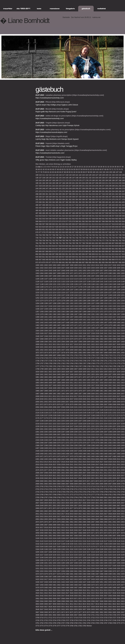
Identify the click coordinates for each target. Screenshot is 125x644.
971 (120, 260)
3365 (93, 571)
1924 (37, 385)
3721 (89, 618)
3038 (42, 530)
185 (110, 180)
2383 (114, 443)
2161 (63, 415)
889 (117, 252)
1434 (97, 320)
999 (123, 262)
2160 (59, 415)
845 (60, 249)
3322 (89, 566)
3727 (114, 618)
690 (83, 232)
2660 (42, 481)
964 (97, 260)
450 (93, 208)
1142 (106, 282)
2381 (106, 443)
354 (44, 200)
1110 (59, 279)
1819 (37, 372)
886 (107, 252)
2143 (76, 413)
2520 (72, 462)
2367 (46, 443)
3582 (123, 599)
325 (37, 197)
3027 (84, 528)
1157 (80, 284)
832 (107, 246)
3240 (97, 555)
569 (40, 221)
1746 (84, 361)
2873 (54, 508)
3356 (54, 571)
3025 (76, 528)
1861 (37, 377)
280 (67, 191)
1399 (37, 317)
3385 (89, 574)
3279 (84, 560)
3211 (63, 552)
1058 (106, 271)
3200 (106, 549)
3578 (106, 599)
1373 (106, 312)
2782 (114, 495)
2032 (50, 399)
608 (80, 224)
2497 (63, 459)
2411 (54, 448)
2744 (42, 492)
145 (67, 178)
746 (90, 238)
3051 (97, 530)
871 (57, 252)
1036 (101, 268)
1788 (84, 366)
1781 (54, 366)
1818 (123, 369)
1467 (59, 325)
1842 (46, 374)
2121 (72, 410)
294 (113, 191)
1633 (50, 347)
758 (40, 241)
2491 (37, 459)
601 (57, 224)
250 (57, 189)
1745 (80, 361)
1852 (89, 374)
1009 (76, 265)
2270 (80, 429)
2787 (46, 497)
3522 (46, 593)
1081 (114, 273)
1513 (76, 331)
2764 (37, 495)
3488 (80, 588)
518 (50, 216)
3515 (106, 590)
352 (37, 200)
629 (60, 227)
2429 (42, 451)
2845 (114, 503)
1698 (59, 355)
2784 (123, 495)
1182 (97, 287)
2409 (46, 448)
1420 (37, 320)
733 (47, 238)
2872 (50, 508)
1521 (110, 331)
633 (73, 227)
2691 (84, 484)
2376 (84, 443)
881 (90, 252)
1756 (37, 363)
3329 (119, 566)
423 (93, 205)
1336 (37, 309)
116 (60, 175)
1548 (46, 336)
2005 (114, 394)
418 (77, 205)
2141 (67, 413)
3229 (50, 555)
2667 (72, 481)
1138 (89, 282)
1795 (114, 366)
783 (123, 241)
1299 (59, 303)
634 (77, 227)
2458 (76, 454)
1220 (80, 293)
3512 (93, 590)
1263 (84, 298)
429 (113, 205)
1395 (110, 314)
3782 (80, 626)
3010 (101, 525)
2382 (110, 443)
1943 (119, 385)
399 (103, 202)
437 (50, 208)
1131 (59, 282)
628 (57, 227)
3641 (106, 607)
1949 (54, 388)
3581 (119, 599)
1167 (123, 284)
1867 (63, 377)
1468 (63, 325)
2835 (72, 503)
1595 (67, 342)
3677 (80, 612)
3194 (80, 549)
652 (47, 230)
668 (100, 230)
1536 (84, 333)
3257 (80, 558)
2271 (84, 429)
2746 (50, 492)
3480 (46, 588)
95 (81, 172)
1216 (63, 293)
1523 (119, 331)
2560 (63, 467)
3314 (54, 566)
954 (63, 260)
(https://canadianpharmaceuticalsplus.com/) (93, 130)
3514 (101, 590)
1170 (46, 287)
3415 (37, 579)
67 (103, 169)
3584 (42, 601)
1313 (119, 303)
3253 (63, 558)
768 (73, 241)
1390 (89, 314)
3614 (80, 604)
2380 (101, 443)
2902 (89, 511)
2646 (72, 478)
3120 (123, 538)
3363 (84, 571)
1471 (76, 325)
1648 (114, 347)
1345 (76, 309)
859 (107, 249)
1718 (54, 358)
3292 (50, 563)
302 (50, 194)
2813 (67, 500)
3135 (97, 541)
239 (110, 186)
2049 (123, 399)
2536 (50, 465)
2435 (67, 451)
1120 (101, 279)
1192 (50, 290)
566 (120, 219)
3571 (76, 599)
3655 (76, 609)
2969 (106, 519)
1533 (72, 333)
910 (97, 254)
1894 (89, 380)
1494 (84, 328)
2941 (76, 517)
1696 (50, 355)
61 (89, 169)
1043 (42, 271)
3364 (89, 571)
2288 (67, 432)
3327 (110, 566)
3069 (84, 533)
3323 (93, 566)
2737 (101, 489)
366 (83, 200)
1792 (101, 366)
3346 (101, 569)
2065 (101, 402)
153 (93, 178)
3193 (76, 549)
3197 (93, 549)
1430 (80, 320)
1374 (110, 312)
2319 (110, 435)
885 (103, 252)
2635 (114, 476)
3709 (37, 618)
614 (100, 224)
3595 (89, 601)
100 (94, 172)
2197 (37, 421)
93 (77, 172)
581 (80, 221)
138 (44, 178)
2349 (59, 440)
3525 (59, 593)
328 (47, 197)
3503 (54, 590)
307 (67, 194)
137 (40, 178)
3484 (63, 588)
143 (60, 178)
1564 (114, 336)
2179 (50, 418)
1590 (46, 342)
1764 (72, 363)
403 (117, 202)
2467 (114, 454)
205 (87, 183)
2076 (59, 404)
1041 (123, 268)
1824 (59, 372)
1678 (63, 353)
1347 (84, 309)
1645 (101, 347)
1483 (37, 328)
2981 (67, 522)
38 (123, 167)
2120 (67, 410)
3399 (59, 577)
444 (73, 208)
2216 (119, 421)
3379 (63, 574)
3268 (37, 560)
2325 (46, 437)
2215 (114, 421)
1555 (76, 336)
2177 (42, 418)
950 (50, 260)
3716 (67, 618)
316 (97, 194)
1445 (54, 323)
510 (113, 213)
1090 (63, 276)
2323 (37, 437)
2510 (119, 459)
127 (97, 175)
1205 (106, 290)
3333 (46, 569)
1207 (114, 290)
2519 (67, 462)
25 (92, 167)
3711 (46, 618)
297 (123, 191)
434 (40, 208)
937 (97, 257)
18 (75, 167)
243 (123, 186)
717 (83, 235)
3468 (84, 585)
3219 (97, 552)
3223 (114, 552)
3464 (67, 585)
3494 (106, 588)
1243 (89, 295)
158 (110, 178)
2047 (114, 399)
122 (80, 175)
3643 (114, 607)
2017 (76, 396)
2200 (50, 421)
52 (67, 169)
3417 (46, 579)
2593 (114, 470)
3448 (89, 582)
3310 (37, 566)
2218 (37, 424)
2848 (37, 506)
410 (50, 205)
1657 (63, 350)
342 (93, 197)
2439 (84, 451)
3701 (93, 615)
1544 (119, 333)
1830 (84, 372)
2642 (54, 478)
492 (54, 213)
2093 (42, 407)
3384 (84, 574)
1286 (93, 301)
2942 (80, 517)
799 (87, 243)
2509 (114, 459)
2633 (106, 476)
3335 (54, 569)
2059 (76, 402)
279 (63, 191)
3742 (89, 620)
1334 (119, 306)
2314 (89, 435)
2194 (114, 418)
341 (90, 197)
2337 (97, 437)
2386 (37, 445)
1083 (123, 273)
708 (54, 235)
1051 (76, 271)
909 (93, 254)
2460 (84, 454)
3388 (101, 574)
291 (103, 191)
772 (87, 241)
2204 (67, 421)
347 (110, 197)
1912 (76, 383)
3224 (119, 552)
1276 (50, 301)
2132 (119, 410)
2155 (37, 415)
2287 (63, 432)
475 (87, 210)
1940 (106, 385)
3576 (97, 599)
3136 (101, 541)
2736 (97, 489)
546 (54, 219)
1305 (84, 303)
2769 (59, 495)
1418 (119, 317)
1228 (114, 293)
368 (90, 200)
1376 (119, 312)
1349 (93, 309)
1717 (50, 358)
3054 (110, 530)
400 (107, 202)
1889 (67, 380)
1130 (54, 282)
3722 (93, 618)
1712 (119, 355)
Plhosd (48, 102)
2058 (72, 402)
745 (87, 238)
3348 (110, 569)
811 (37, 246)
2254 (101, 426)
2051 (42, 402)
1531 (63, 333)
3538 (114, 593)
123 (83, 175)
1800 (46, 369)
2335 (89, 437)
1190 (42, 290)
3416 (42, 579)
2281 (37, 432)
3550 (76, 596)
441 (63, 208)
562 (107, 219)
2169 (97, 415)
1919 (106, 383)
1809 (84, 369)
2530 (114, 462)
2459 (80, 454)
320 (110, 194)
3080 (42, 536)
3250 (50, 558)
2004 (110, 394)
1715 (42, 358)
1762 (63, 363)
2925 (97, 514)
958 (77, 260)
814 (47, 246)
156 (103, 178)
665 (90, 230)
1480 (114, 325)
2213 (106, 421)
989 (90, 262)
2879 (80, 508)
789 (54, 243)
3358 (63, 571)
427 (107, 205)
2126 (93, 410)
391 (77, 202)
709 (57, 235)
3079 (37, 536)
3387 (97, 574)
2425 (114, 448)
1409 (80, 317)
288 (93, 191)
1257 (59, 298)
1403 (54, 317)
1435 (101, 320)
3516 (110, 590)
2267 (67, 429)
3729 (123, 618)
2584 (76, 470)
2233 (101, 424)
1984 (114, 391)
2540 (67, 465)
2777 (93, 495)
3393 (123, 574)
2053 (50, 402)
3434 (119, 579)
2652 (97, 478)
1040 (119, 268)
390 (73, 202)
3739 (76, 620)
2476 (63, 456)
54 (72, 169)
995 (110, 262)
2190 (97, 418)
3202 (114, 549)
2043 (97, 399)
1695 (46, 355)
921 (44, 257)
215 (120, 183)
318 (103, 194)
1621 (89, 344)
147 (73, 178)
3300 (84, 563)
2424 (110, 448)
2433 (59, 451)
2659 (37, 481)
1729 (101, 358)
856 (97, 249)
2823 (110, 500)
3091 (89, 536)
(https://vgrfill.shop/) (59, 136)
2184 (72, 418)
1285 (89, 301)
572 (50, 221)
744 (83, 238)
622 (37, 227)
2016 (72, 396)
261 (93, 189)
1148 (42, 284)
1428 (72, 320)
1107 (46, 279)
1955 (80, 388)
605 (70, 224)
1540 (101, 333)
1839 (123, 372)
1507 (50, 331)
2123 (80, 410)
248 (50, 189)
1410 (84, 317)
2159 (54, 415)
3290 (42, 563)
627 (54, 227)
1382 (54, 314)
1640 (80, 347)
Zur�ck (39, 167)
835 (117, 246)
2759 (106, 492)
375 (113, 200)
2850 (46, 506)
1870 (76, 377)
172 (67, 180)
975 (44, 262)
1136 (80, 282)
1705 (89, 355)
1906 (50, 383)
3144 (46, 544)
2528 (106, 462)
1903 (37, 383)
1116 (84, 279)
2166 (84, 415)
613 (97, 224)
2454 (59, 454)
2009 (42, 396)
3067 (76, 533)
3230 (54, 555)
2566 (89, 467)
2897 (67, 511)
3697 (76, 615)
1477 (101, 325)
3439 (50, 582)
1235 (54, 295)
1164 (110, 284)
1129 (50, 282)
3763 (89, 623)
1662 (84, 350)
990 (93, 262)
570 (44, 221)
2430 (46, 451)
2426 (119, 448)
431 (120, 205)
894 (44, 254)
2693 (93, 484)
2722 (37, 489)
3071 (93, 533)
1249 (114, 295)
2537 (54, 465)
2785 (37, 497)
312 (83, 194)
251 (60, 189)
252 (63, 189)
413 (60, 205)
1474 (89, 325)
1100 (106, 276)
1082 (119, 273)
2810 (54, 500)
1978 (89, 391)
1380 (46, 314)
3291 (46, 563)
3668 (42, 612)
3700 (89, 615)
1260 (72, 298)
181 (97, 180)
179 (90, 180)
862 (117, 249)
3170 (67, 547)
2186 (80, 418)
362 (70, 200)
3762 (84, 623)
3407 (93, 577)
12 (61, 167)
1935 (84, 385)
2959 (63, 519)
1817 (119, 369)
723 (103, 235)
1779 (46, 366)
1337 (42, 309)
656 (60, 230)
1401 (46, 317)
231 (83, 186)
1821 (46, 372)
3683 (106, 612)
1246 (101, 295)
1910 (67, 383)
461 (40, 210)
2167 (89, 415)
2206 (76, 421)
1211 (42, 293)
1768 (89, 363)
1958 (93, 388)
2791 (63, 497)
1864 (50, 377)
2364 (123, 440)
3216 (84, 552)
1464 (46, 325)
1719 (59, 358)
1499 (106, 328)
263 (100, 189)
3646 (37, 609)
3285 (110, 560)
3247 (37, 558)
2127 (97, 410)
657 (63, 230)
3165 (46, 547)
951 (54, 260)
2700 (123, 484)
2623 (63, 476)
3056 (119, 530)
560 (100, 219)
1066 (50, 273)
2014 (63, 396)
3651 (59, 609)
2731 (76, 489)
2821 (101, 500)
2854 (63, 506)
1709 (106, 355)
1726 (89, 358)
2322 (123, 435)
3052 (101, 530)
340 (87, 197)
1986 (123, 391)
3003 (72, 525)
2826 (123, 500)
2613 (110, 473)
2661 (46, 481)
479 (100, 210)
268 (117, 189)
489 (44, 213)
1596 (72, 342)
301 (47, 194)
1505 (42, 331)
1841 (42, 374)
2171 (106, 415)
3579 (110, 599)
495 (63, 213)
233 (90, 186)
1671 (123, 350)
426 (103, 205)
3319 (76, 566)
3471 (97, 585)
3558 (110, 596)
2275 (101, 429)
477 (93, 210)
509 (110, 213)
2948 (106, 517)
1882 (37, 380)
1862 (42, 377)
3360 (72, 571)
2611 (101, 473)
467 (60, 210)
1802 (54, 369)
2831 (54, 503)
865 (37, 252)
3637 (89, 607)
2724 (46, 489)
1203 (97, 290)
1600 (89, 342)
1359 (46, 312)
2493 (46, 459)
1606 (114, 342)
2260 (37, 429)
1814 (106, 369)
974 (40, 262)
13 (63, 167)
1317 (46, 306)
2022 (97, 396)
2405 (119, 445)
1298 (54, 303)
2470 (37, 456)
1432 (89, 320)
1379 (42, 314)
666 (93, 230)
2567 (93, 467)
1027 (63, 268)
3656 (80, 609)
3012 (110, 525)
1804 (63, 369)
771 (83, 241)
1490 (67, 328)
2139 (59, 413)
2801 (106, 497)
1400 (42, 317)
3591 (72, 601)
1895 (93, 380)
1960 (101, 388)
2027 (119, 396)
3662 (106, 609)
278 (60, 191)
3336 (59, 569)
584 (90, 221)
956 (70, 260)
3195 (84, 549)
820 (67, 246)
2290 (76, 432)
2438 (80, 451)
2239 (37, 426)
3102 (46, 538)
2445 (110, 451)
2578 (50, 470)
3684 (110, 612)
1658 (67, 350)
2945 (93, 517)
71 (112, 169)
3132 (84, 541)
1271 (119, 298)
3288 (123, 560)
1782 (59, 366)
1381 (50, 314)
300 (44, 194)
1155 (72, 284)
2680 (37, 484)
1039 (114, 268)
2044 (101, 399)
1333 (114, 306)
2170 (101, 415)
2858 (80, 506)
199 (67, 183)
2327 (54, 437)
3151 (76, 544)
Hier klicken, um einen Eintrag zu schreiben (53, 164)
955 (67, 260)
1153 (63, 284)
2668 (76, 481)
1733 (119, 358)
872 (60, 252)
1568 (42, 339)
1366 (76, 312)
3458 (42, 585)
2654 (106, 478)
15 (68, 167)
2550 (110, 465)
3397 (50, 577)
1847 (67, 374)
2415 (72, 448)
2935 (50, 517)
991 (97, 262)
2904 (97, 511)
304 (57, 194)
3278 (80, 560)
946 (37, 260)
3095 (106, 536)
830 (100, 246)
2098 (63, 407)
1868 (67, 377)
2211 (97, 421)
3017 (42, 528)
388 (67, 202)
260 (90, 189)
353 (40, 200)
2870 (42, 508)
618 (113, 224)
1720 (63, 358)
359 (60, 200)
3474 (110, 585)
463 (47, 210)
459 (123, 208)
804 (103, 243)
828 (93, 246)
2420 (93, 448)
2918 (67, 514)
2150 (106, 413)
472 (77, 210)
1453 (89, 323)
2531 (119, 462)
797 (80, 243)
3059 (42, 533)
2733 (84, 489)
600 (54, 224)
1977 (84, 391)
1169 (42, 287)
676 (37, 232)
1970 (54, 391)
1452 (84, 323)
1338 (46, 309)
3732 (46, 620)
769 (77, 241)
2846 (119, 503)
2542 (76, 465)
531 (93, 216)
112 (47, 175)
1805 (67, 369)
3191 (67, 549)
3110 (80, 538)
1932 (72, 385)
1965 (123, 388)
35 (115, 167)
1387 (76, 314)
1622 (93, 344)
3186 (46, 549)
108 (120, 172)
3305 (106, 563)
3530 (80, 593)
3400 (63, 577)
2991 (110, 522)
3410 (106, 577)
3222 (110, 552)
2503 (89, 459)
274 (47, 191)
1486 (50, 328)
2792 (67, 497)
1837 (114, 372)
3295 (63, 563)
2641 (50, 478)
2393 (67, 445)
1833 (97, 372)
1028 (67, 268)
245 (40, 189)
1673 (42, 353)
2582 (67, 470)
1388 (80, 314)
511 (117, 213)
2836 (76, 503)
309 (73, 194)
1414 (101, 317)
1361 (54, 312)
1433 (93, 320)
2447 (119, 451)
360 (63, 200)
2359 (101, 440)
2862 (97, 506)
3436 (37, 582)
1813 (101, 369)
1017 (110, 265)
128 (100, 175)
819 (63, 246)
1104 (123, 276)
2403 (110, 445)
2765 (42, 495)
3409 (101, 577)
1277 (54, 301)
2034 (59, 399)
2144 (80, 413)
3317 (67, 566)
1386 (72, 314)
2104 (89, 407)
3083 (54, 536)
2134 (37, 413)
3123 (46, 541)
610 (87, 224)
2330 (67, 437)
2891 (42, 511)
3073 (101, 533)
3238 (89, 555)
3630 (59, 607)
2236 (114, 424)
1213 (50, 293)
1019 (119, 265)
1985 (119, 391)
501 (83, 213)
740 (70, 238)
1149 (46, 284)
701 (120, 232)
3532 (89, 593)
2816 (80, 500)
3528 (72, 593)
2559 (59, 467)
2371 (63, 443)
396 (93, 202)
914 (110, 254)
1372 (101, 312)
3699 (84, 615)
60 (86, 169)
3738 (72, 620)
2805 (123, 497)
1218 (72, 293)
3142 (37, 544)
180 (93, 180)
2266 (63, 429)
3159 (110, 544)
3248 (42, 558)
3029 (93, 528)
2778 (97, 495)
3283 (101, 560)
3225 (123, 552)
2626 (76, 476)
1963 (114, 388)
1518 (97, 331)
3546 (59, 596)
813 (44, 246)
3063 (59, 533)
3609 (59, 604)
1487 (54, 328)
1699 (63, 355)
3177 (97, 547)
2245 (63, 426)
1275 (46, 301)
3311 (42, 566)
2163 (72, 415)
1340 (54, 309)
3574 (89, 599)
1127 (42, 282)
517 (47, 216)
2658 (123, 478)
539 (120, 216)
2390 (54, 445)
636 (83, 227)
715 (77, 235)
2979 (59, 522)
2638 (37, 478)
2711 (80, 486)
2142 (72, 413)
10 (56, 167)
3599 (106, 601)
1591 (50, 342)
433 (37, 208)
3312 (46, 566)
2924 (93, 514)
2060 (80, 402)
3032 (106, 528)
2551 (114, 465)
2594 (119, 470)
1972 (63, 391)
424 (97, 205)
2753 (80, 492)
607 (77, 224)
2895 (59, 511)
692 (90, 232)
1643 (93, 347)
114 (54, 175)
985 (77, 262)
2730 (72, 489)
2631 (97, 476)
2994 (123, 522)
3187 (50, 549)
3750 (123, 620)
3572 (80, 599)
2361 (110, 440)
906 (83, 254)
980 (60, 262)
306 (63, 194)
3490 (89, 588)
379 (37, 202)
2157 (46, 415)
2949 (110, 517)
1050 (72, 271)
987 (83, 262)
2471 (42, 456)
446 (80, 208)
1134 (72, 282)
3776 (54, 626)
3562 (37, 599)
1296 (46, 303)
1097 (93, 276)
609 (83, 224)
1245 (97, 295)
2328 (59, 437)
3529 (76, 593)
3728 (119, 618)
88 (65, 172)
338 (80, 197)
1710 (110, 355)
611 (90, 224)
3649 (50, 609)
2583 (72, 470)
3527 (67, 593)
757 (37, 241)
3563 (42, 599)
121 (77, 175)
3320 (80, 566)
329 (50, 197)
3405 (84, 577)
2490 (123, 456)
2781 (110, 495)
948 (44, 260)
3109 (76, 538)
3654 (72, 609)
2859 (84, 506)
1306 (89, 303)
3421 (63, 579)
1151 (54, 284)
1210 (37, 293)
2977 (50, 522)
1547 (42, 336)
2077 (63, 404)
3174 (84, 547)
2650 (89, 478)
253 (67, 189)
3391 (114, 574)
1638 (72, 347)
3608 (54, 604)
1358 (42, 312)
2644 (63, 478)
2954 (42, 519)
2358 (97, 440)
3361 (76, 571)
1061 (119, 271)
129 (103, 175)
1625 (106, 344)
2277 (110, 429)
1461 (123, 323)
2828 (42, 503)
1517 (93, 331)
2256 (110, 426)
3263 (106, 558)
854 (90, 249)
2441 (93, 451)
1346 (80, 309)
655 (57, 230)
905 (80, 254)
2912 (42, 514)
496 (67, 213)
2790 (59, 497)
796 (77, 243)
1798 (37, 369)
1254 (46, 298)
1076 (93, 273)
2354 (80, 440)
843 (54, 249)
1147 (37, 284)
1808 (80, 369)
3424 (76, 579)
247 (47, 189)
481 (107, 210)
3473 (106, 585)
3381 (72, 574)
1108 (50, 279)
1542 (110, 333)
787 (47, 243)
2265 (59, 429)
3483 (59, 588)
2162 (67, 415)
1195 (63, 290)
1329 (97, 306)
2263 (50, 429)
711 (63, 235)
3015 (123, 525)
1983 (110, 391)
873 (63, 252)
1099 (101, 276)
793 (67, 243)
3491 (93, 588)
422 (90, 205)
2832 (59, 503)
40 (39, 169)
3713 (54, 618)
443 (70, 208)
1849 (76, 374)
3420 (59, 579)
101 (97, 172)
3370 (114, 571)
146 (70, 178)
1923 (123, 383)
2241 (46, 426)
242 (120, 186)
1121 (106, 279)
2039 (80, 399)
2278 (114, 429)
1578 (84, 339)
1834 (101, 372)
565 (117, 219)
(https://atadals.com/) (61, 143)
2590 (101, 470)
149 (80, 178)
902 (70, 254)
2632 (101, 476)
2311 (76, 435)
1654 (50, 350)
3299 (80, 563)
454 (107, 208)
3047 (80, 530)
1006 (63, 265)
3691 (50, 615)
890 (120, 252)
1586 (119, 339)
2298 (110, 432)
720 (93, 235)
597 (44, 224)
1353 (110, 309)
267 (113, 189)
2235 (110, 424)
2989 (101, 522)
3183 (123, 547)
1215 (59, 293)
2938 (63, 517)
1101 (110, 276)
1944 (123, 385)
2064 (97, 402)
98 (89, 172)
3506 (67, 590)
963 (93, 260)
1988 (42, 394)
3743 (93, 620)
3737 (67, 620)
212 (110, 183)
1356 (123, 309)
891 (123, 252)
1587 (123, 339)
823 (77, 246)
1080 (110, 273)
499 (77, 213)
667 (97, 230)
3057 (123, 530)
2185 (76, 418)
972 (123, 260)
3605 (42, 604)
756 (123, 238)
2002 (101, 394)
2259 (123, 426)
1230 (123, 293)
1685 (93, 353)
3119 (119, 538)
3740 (80, 620)
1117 (89, 279)
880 (87, 252)
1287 (97, 301)
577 (67, 221)
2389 (50, 445)
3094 (101, 536)
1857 (110, 374)
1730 (106, 358)
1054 (89, 271)
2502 (84, 459)
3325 (101, 566)
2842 (101, 503)
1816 (114, 369)
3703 (101, 615)
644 (110, 227)
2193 (110, 418)
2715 (97, 486)
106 (114, 172)
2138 (54, 413)
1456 (101, 323)
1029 (72, 268)
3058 (37, 533)
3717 (72, 618)
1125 (123, 279)
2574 (123, 467)
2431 (50, 451)
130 (107, 175)
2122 (76, 410)
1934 (80, 385)
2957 (54, 519)
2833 (63, 503)
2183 (67, 418)
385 (57, 202)
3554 (93, 596)
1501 (114, 328)
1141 (101, 282)
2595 (123, 470)
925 (57, 257)
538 (117, 216)
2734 (89, 489)
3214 (76, 552)
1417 (114, 317)
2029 (37, 399)
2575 (37, 470)
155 (100, 178)
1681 (76, 353)
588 (103, 221)
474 (83, 210)
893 (40, 254)
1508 (54, 331)
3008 (93, 525)
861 (113, 249)
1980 (97, 391)
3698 (80, 615)
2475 (59, 456)
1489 (63, 328)
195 (54, 183)
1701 (72, 355)
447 (83, 208)
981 (63, 262)
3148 (63, 544)
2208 (84, 421)
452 (100, 208)
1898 (106, 380)
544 (47, 219)
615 (103, 224)
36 (118, 167)
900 (63, 254)
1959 (97, 388)
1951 (63, 388)
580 (77, 221)
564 (113, 219)
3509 (80, 590)
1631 (42, 347)
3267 (123, 558)
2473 (50, 456)
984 (73, 262)
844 (57, 249)
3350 (119, 569)
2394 (72, 445)
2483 (93, 456)
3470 (93, 585)
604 (67, 224)
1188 (123, 287)
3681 (97, 612)
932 (80, 257)
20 (80, 167)
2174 (119, 415)
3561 (123, 596)
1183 (101, 287)
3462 (59, 585)
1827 (72, 372)
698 (110, 232)
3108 (72, 538)
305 (60, 194)
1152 (59, 284)
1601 (93, 342)
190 (37, 183)
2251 (89, 426)
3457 (37, 585)
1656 (59, 350)
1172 (54, 287)
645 (113, 227)
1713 (123, 355)
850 (77, 249)
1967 (42, 391)
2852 (54, 506)
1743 (72, 361)
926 (60, 257)
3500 (42, 590)
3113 (93, 538)
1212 (46, 293)
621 (123, 224)
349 (117, 197)
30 (103, 167)
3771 (123, 623)
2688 (72, 484)
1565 (119, 336)
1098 (97, 276)
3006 (84, 525)
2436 (72, 451)
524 (70, 216)
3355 (50, 571)
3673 (63, 612)
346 (107, 197)
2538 (59, 465)
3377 (54, 574)
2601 (59, 473)
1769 (93, 363)
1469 (67, 325)
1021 (37, 268)
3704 (106, 615)
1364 (67, 312)
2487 (110, 456)
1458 (110, 323)
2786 (42, 497)
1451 (80, 323)
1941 (110, 385)
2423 (106, 448)
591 (113, 221)
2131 (114, 410)
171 (63, 180)
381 (44, 202)
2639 (42, 478)
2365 (37, 443)
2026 (114, 396)
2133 (123, 410)
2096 (54, 407)
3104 (54, 538)
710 (60, 235)
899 (60, 254)
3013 (114, 525)
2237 (119, 424)
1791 (97, 366)
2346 (46, 440)
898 (57, 254)
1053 (84, 271)
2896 (63, 511)
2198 (42, 421)
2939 (67, 517)
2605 (76, 473)
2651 (93, 478)
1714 (37, 358)
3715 (63, 618)
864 (123, 249)
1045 (50, 271)
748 (97, 238)
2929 (114, 514)
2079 (72, 404)
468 (63, 210)
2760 (110, 492)
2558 (54, 467)
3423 (72, 579)
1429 (76, 320)
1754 (119, 361)
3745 (101, 620)
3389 (106, 574)
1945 (37, 388)
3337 (63, 569)
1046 (54, 271)
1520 (106, 331)
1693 (37, 355)
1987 (37, 394)
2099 (67, 407)
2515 (50, 462)
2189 (93, 418)
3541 (37, 596)
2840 (93, 503)
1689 (110, 353)
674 (120, 230)
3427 (89, 579)
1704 (84, 355)
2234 (106, 424)
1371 (97, 312)
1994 (67, 394)
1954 (76, 388)
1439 (119, 320)
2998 (50, 525)
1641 (84, 347)
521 (60, 216)
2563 (76, 467)
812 (40, 246)
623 (40, 227)
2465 (106, 454)
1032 (84, 268)
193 (47, 183)
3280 (89, 560)
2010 (46, 396)
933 (83, 257)
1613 (54, 344)
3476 (119, 585)
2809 (50, 500)
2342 (119, 437)
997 (117, 262)
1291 (114, 301)
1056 (97, 271)
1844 (54, 374)
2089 (114, 404)
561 (103, 219)
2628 (84, 476)
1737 (46, 361)
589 (107, 221)
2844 (110, 503)
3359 (67, 571)
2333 (80, 437)
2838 (84, 503)
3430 (101, 579)
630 (63, 227)
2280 (123, 429)
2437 (76, 451)
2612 (106, 473)
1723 (76, 358)
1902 (123, 380)
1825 (63, 372)
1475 (93, 325)
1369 (89, 312)
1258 (63, 298)
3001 (63, 525)
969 (113, 260)
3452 (106, 582)
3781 (76, 626)
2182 (63, 418)
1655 (54, 350)
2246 (67, 426)
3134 (93, 541)
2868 (123, 506)
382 (47, 202)
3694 (63, 615)
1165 (114, 284)
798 (83, 243)
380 (40, 202)
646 (117, 227)
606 (73, 224)
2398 (89, 445)
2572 (114, 467)
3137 (106, 541)
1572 (59, 339)
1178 (80, 287)
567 (123, 219)
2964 (84, 519)
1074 (84, 273)
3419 (54, 579)
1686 (97, 353)
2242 (50, 426)
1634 (54, 347)
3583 (37, 601)
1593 (59, 342)
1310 (106, 303)
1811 (93, 369)
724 (107, 235)
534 (103, 216)
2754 (84, 492)
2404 (114, 445)
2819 (93, 500)
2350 (63, 440)
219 (44, 186)
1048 (63, 271)
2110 (114, 407)
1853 (93, 374)
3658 (89, 609)
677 (40, 232)
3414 (123, 577)
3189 (59, 549)
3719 (80, 618)
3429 (97, 579)
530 (90, 216)
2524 (89, 462)
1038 (110, 268)
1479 (110, 325)
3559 (114, 596)
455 (110, 208)
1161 (97, 284)
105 (111, 172)
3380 (67, 574)
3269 (42, 560)
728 (120, 235)
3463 (63, 585)
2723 (42, 489)
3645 (123, 607)
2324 (42, 437)
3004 (76, 525)
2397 (84, 445)
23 (87, 167)
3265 (114, 558)
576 (63, 221)
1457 (106, 323)
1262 (80, 298)
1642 (89, 347)
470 (70, 210)
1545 (123, 333)
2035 (63, 399)
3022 (63, 528)
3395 (42, 577)
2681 (42, 484)
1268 (106, 298)
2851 (50, 506)
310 (77, 194)
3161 (119, 544)
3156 (97, 544)
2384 (119, 443)
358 (57, 200)
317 (100, 194)
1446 (59, 323)
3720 (84, 618)
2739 (110, 489)
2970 (110, 519)
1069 (63, 273)
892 (37, 254)
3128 (67, 541)
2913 (46, 514)
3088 (76, 536)
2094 (46, 407)
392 (80, 202)
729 (123, 235)
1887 (59, 380)
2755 (89, 492)
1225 (101, 293)
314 (90, 194)
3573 (84, 599)
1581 (97, 339)
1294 (37, 303)
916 (117, 254)
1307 (93, 303)
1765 (76, 363)
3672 (59, 612)
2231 (93, 424)
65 (98, 169)
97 (86, 172)
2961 (72, 519)
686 (70, 232)
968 (110, 260)
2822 (106, 500)
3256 (76, 558)
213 (113, 183)
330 (54, 197)
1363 (63, 312)
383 (50, 202)
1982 (106, 391)
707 (50, 235)
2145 (84, 413)
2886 (110, 508)
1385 (67, 314)
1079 (106, 273)
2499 (72, 459)
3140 (119, 541)
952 (57, 260)
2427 (123, 448)
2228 (80, 424)
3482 (54, 588)
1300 (63, 303)
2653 (101, 478)
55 (74, 169)
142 (57, 178)
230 (80, 186)
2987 (93, 522)
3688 (37, 615)
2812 (63, 500)
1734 (123, 358)
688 (77, 232)
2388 (46, 445)
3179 (106, 547)
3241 (101, 555)
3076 (114, 533)
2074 (50, 404)
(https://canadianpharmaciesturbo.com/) (91, 150)
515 (40, 216)
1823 (54, 372)
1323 (72, 306)
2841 (97, 503)
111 (44, 175)
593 (120, 221)
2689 (76, 484)
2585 (80, 470)
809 (120, 243)
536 (110, 216)
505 (97, 213)
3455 (119, 582)
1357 (37, 312)
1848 (72, 374)
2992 (114, 522)
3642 (110, 607)
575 (60, 221)
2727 (59, 489)
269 (120, 189)
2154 (123, 413)
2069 (119, 402)
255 (73, 189)
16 (70, 167)
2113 (37, 410)
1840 (37, 374)
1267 (101, 298)
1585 (114, 339)
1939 (101, 385)
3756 (59, 623)
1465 (50, 325)
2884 (101, 508)
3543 (46, 596)
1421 (42, 320)
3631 (63, 607)
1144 (114, 282)
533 (100, 216)
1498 (101, 328)
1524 (123, 331)
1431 (84, 320)
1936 (89, 385)
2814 (72, 500)
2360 (106, 440)
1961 (106, 388)
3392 (119, 574)
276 (54, 191)
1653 (46, 350)
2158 (50, 415)
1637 (67, 347)
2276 (106, 429)
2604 (72, 473)
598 (47, 224)
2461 (89, 454)
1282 (76, 301)
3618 (97, 604)
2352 (72, 440)
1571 (54, 339)
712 (67, 235)
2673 (97, 481)
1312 (114, 303)
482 (110, 210)
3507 (72, 590)
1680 (72, 353)
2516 (54, 462)
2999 (54, 525)
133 (117, 175)
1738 (50, 361)
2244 (59, 426)
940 (107, 257)
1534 (76, 333)
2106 (97, 407)
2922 (84, 514)
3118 (114, 538)
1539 (97, 333)
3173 (80, 547)
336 (73, 197)
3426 (84, 579)
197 (60, 183)
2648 (80, 478)
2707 (63, 486)
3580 (114, 599)
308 (70, 194)
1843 (50, 374)
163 (37, 180)
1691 (119, 353)
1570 (50, 339)
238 (107, 186)
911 (100, 254)
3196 (89, 549)
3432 (110, 579)
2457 (72, 454)
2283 (46, 432)
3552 (84, 596)
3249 (46, 558)
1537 (89, 333)
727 (117, 235)
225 (63, 186)
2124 (84, 410)
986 (80, 262)
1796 (119, 366)
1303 (76, 303)
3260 (93, 558)
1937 (93, 385)
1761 (59, 363)
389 (70, 202)
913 (107, 254)
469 (67, 210)
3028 (89, 528)
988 (87, 262)
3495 (110, 588)
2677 (114, 481)
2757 (97, 492)
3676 (76, 612)
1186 (114, 287)
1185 (110, 287)
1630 (37, 347)
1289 (106, 301)
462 (44, 210)
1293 (123, 301)
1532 (67, 333)
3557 (106, 596)
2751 (72, 492)
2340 (110, 437)
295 (117, 191)
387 (63, 202)
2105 (93, 407)
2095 (50, 407)
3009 (97, 525)
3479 (42, 588)
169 (57, 180)
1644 (97, 347)
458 (120, 208)
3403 (76, 577)
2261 (42, 429)
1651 (37, 350)
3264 (110, 558)
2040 (84, 399)
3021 (59, 528)
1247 (106, 295)
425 (100, 205)
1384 (63, 314)
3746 (106, 620)
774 (93, 241)
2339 (106, 437)
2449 (37, 454)
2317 (101, 435)
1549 (50, 336)
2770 (63, 495)
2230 (89, 424)
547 (57, 219)
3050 (93, 530)
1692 (123, 353)
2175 (123, 415)
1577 (80, 339)
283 (77, 191)
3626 (42, 607)
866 (40, 252)
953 (60, 260)
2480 (80, 456)
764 (60, 241)
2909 (119, 511)
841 (47, 249)
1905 (46, 383)
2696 (106, 484)
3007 (89, 525)
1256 (54, 298)
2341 (114, 437)
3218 (93, 552)
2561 (67, 467)
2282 (42, 432)
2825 (119, 500)
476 (90, 210)
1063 (37, 273)
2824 (114, 500)
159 (113, 178)
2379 (97, 443)
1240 (76, 295)
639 (93, 227)
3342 (84, 569)
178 (87, 180)
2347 (50, 440)
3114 (97, 538)
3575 (93, 599)
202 (77, 183)
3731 (42, 620)
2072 (42, 404)
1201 (89, 290)
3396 (46, 577)
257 (80, 189)
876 (73, 252)
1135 (76, 282)
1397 (119, 314)
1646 (106, 347)
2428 (37, 451)
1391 (93, 314)
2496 (59, 459)
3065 (67, 533)
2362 (114, 440)
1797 (123, 366)
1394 (106, 314)
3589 (63, 601)
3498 (123, 588)
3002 (67, 525)
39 (36, 169)
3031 (101, 528)
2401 (101, 445)
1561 (101, 336)
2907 (110, 511)
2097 (59, 407)
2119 (63, 410)
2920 (76, 514)
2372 (67, 443)
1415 (106, 317)
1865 (54, 377)
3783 (84, 626)
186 (113, 180)
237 (103, 186)
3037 (37, 530)
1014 (97, 265)
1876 (101, 377)
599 (50, 224)
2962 (76, 519)
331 (57, 197)
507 (103, 213)
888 (113, 252)
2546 (93, 465)
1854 (97, 374)
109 (37, 175)
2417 (80, 448)
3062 (54, 533)
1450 (76, 323)
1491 (72, 328)
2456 (67, 454)
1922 (119, 383)
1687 (101, 353)
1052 (80, 271)
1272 (123, 298)
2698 (114, 484)
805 (107, 243)
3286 (114, 560)
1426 (63, 320)
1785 (72, 366)
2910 (123, 511)
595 (37, 224)
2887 (114, 508)
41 (41, 169)
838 (37, 249)
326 (40, 197)
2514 (46, 462)
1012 (89, 265)
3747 (110, 620)
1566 (123, 336)
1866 (59, 377)
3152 (80, 544)
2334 (84, 437)
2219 (42, 424)
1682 (80, 353)
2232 (97, 424)
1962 (110, 388)
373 (107, 200)
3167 (54, 547)
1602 (97, 342)
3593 (80, 601)
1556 (80, 336)
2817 (84, 500)
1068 (59, 273)
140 (50, 178)
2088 (110, 404)
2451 (46, 454)
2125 (89, 410)
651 (44, 230)
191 (40, 183)
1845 (59, 374)
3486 (72, 588)
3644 (119, 607)
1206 (110, 290)
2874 (59, 508)
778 (107, 241)
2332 (76, 437)
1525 (37, 333)
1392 (97, 314)
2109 (110, 407)
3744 (97, 620)
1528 (50, 333)
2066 (106, 402)
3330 (123, 566)
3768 (110, 623)
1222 (89, 293)
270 (123, 189)
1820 (42, 372)
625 (47, 227)
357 (54, 200)
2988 (97, 522)
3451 (101, 582)
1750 (101, 361)
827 (90, 246)
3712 (50, 618)
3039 (46, 530)
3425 (80, 579)
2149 (101, 413)
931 (77, 257)
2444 (106, 451)
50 (63, 169)
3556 (101, 596)
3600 (110, 601)
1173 (59, 287)
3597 (97, 601)
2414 (67, 448)
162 (123, 178)
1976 (80, 391)
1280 (67, 301)
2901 (84, 511)
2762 (119, 492)
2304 (46, 435)
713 (70, 235)
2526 (97, 462)
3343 (89, 569)
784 (37, 243)
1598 (80, 342)
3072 (97, 533)
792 (63, 243)
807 (113, 243)
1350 (97, 309)
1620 (84, 344)
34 (113, 167)
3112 (89, 538)
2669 (80, 481)
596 (40, 224)
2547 (97, 465)
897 (54, 254)
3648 (46, 609)
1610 (42, 344)
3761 (80, 623)
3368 (106, 571)
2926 (101, 514)
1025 (54, 268)
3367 (101, 571)
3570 (72, 599)
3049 (89, 530)
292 (107, 191)
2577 (46, 470)
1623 (97, 344)
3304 (101, 563)
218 (40, 186)
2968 (101, 519)
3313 (50, 566)
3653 (67, 609)
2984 (80, 522)
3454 (114, 582)
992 (100, 262)
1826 (67, 372)
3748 (114, 620)
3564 (46, 599)
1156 (76, 284)
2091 (123, 404)
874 (67, 252)
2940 (72, 517)
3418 (50, 579)
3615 (84, 604)
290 (100, 191)
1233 (46, 295)
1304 (80, 303)
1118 (93, 279)
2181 (59, 418)
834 (113, 246)
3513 (97, 590)
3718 (76, 618)
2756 (93, 492)
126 (93, 175)
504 (93, 213)
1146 (123, 282)
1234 (50, 295)
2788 (50, 497)
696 (103, 232)
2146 (89, 413)
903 (73, 254)
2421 (97, 448)
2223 (59, 424)
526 (77, 216)
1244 (93, 295)
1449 (72, 323)
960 (83, 260)
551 (70, 219)
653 (50, 230)
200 (70, 183)
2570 (106, 467)
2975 (42, 522)
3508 (76, 590)
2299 (114, 432)
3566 (54, 599)
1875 (97, 377)
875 (70, 252)
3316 (63, 566)
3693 (59, 615)
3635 (80, 607)
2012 (54, 396)
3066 (72, 533)
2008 (37, 396)
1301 (67, 303)
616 (107, 224)
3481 (50, 588)
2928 (110, 514)
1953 (72, 388)
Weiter (89, 626)
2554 (37, 467)
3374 (42, 574)
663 (83, 230)
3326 (106, 566)
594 (123, 221)
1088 (54, 276)
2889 (123, 508)
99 (91, 172)
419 (80, 205)
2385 (123, 443)
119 (70, 175)
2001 (97, 394)
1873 (89, 377)
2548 (101, 465)
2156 (42, 415)
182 (100, 180)
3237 (84, 555)
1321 (63, 306)
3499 (37, 590)
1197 (72, 290)
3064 (63, 533)
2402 (106, 445)
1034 (93, 268)
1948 (50, 388)
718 (87, 235)
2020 (89, 396)
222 (54, 186)
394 (87, 202)
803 (100, 243)
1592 (54, 342)
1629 (123, 344)
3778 (63, 626)
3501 (46, 590)
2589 (97, 470)
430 (117, 205)
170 (60, 180)
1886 (54, 380)
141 (54, 178)
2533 (37, 465)
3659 (93, 609)
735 (54, 238)
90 (70, 172)
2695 (101, 484)
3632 (67, 607)
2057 (67, 402)
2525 (93, 462)
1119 (97, 279)
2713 (89, 486)
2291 (80, 432)
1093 (76, 276)
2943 (84, 517)
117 (63, 175)
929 (70, 257)
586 (97, 221)
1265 (93, 298)
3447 (84, 582)
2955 (46, 519)
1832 (93, 372)
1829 (80, 372)
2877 (72, 508)
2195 (119, 418)
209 (100, 183)
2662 (50, 481)
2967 (97, 519)
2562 (72, 467)
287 (90, 191)
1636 (63, 347)
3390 (110, 574)
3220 (101, 552)
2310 (72, 435)
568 (37, 221)
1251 (123, 295)
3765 (97, 623)
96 (84, 172)
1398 (123, 314)
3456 (123, 582)
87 (63, 172)
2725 (50, 489)
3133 (89, 541)
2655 (110, 478)
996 (113, 262)
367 (87, 200)
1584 (110, 339)
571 (47, 221)
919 (37, 257)
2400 (97, 445)
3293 (54, 563)
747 (93, 238)
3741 (84, 620)
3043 (63, 530)
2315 (93, 435)
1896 (97, 380)
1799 (42, 369)
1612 (50, 344)
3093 (97, 536)
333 (63, 197)
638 (90, 227)
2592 (110, 470)
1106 (42, 279)
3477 (123, 585)
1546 (37, 336)
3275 (67, 560)
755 (120, 238)
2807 (42, 500)
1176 (72, 287)
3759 (72, 623)
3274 (63, 560)
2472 (46, 456)
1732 (114, 358)
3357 (59, 571)
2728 (63, 489)
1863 (46, 377)
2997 (46, 525)
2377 (89, 443)
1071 (72, 273)
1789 (89, 366)
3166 (50, 547)
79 (44, 172)
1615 (63, 344)
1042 (37, 271)
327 (44, 197)
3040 (50, 530)
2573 (119, 467)
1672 (37, 353)
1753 (114, 361)
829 (97, 246)
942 (113, 257)
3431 (106, 579)
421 (87, 205)
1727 (93, 358)
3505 (63, 590)
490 (47, 213)
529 (87, 216)
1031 (80, 268)
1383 (59, 314)
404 (120, 202)
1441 (37, 323)
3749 (119, 620)
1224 (97, 293)
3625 (37, 607)
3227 (42, 555)
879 (83, 252)
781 (117, 241)
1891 (76, 380)
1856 (106, 374)
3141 (123, 541)
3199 (101, 549)
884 (100, 252)
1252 (37, 298)
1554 (72, 336)
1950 (59, 388)
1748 (93, 361)
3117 (110, 538)
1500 (110, 328)
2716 (101, 486)
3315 (59, 566)
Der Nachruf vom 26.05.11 (81, 17)
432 (123, 205)
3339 (72, 569)
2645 (67, 478)
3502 (50, 590)
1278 (59, 301)
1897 (101, 380)
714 (73, 235)
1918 (101, 383)
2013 (59, 396)
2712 (84, 486)
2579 (54, 470)
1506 (46, 331)
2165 (80, 415)
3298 (76, 563)
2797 (89, 497)
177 (83, 180)
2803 (114, 497)
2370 (59, 443)
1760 (54, 363)
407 (40, 205)
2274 (97, 429)
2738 (106, 489)
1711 (114, 355)
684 (63, 232)
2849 (42, 506)
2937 (59, 517)
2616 (123, 473)
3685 (114, 612)
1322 (67, 306)
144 (63, 178)
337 (77, 197)
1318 (50, 306)
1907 (54, 383)
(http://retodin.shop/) (60, 109)
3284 (106, 560)
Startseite (66, 17)
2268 (72, 429)
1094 (80, 276)
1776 (123, 363)
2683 (50, 484)
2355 (84, 440)
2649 (84, 478)
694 (97, 232)
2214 (110, 421)
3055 (114, 530)
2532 (123, 462)
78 (41, 172)
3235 (76, 555)
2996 (42, 525)
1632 (46, 347)
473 (80, 210)
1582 (101, 339)
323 (120, 194)
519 (54, 216)
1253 (42, 298)
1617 (72, 344)
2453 (54, 454)
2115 (46, 410)
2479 (76, 456)
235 (97, 186)
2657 (119, 478)
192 (44, 183)
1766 (80, 363)
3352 (37, 571)
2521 (76, 462)
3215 (80, 552)
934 (87, 257)
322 (117, 194)
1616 (67, 344)
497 (70, 213)
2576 (42, 470)
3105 (59, 538)
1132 (63, 282)
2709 (72, 486)
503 (90, 213)
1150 (50, 284)
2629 (89, 476)
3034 (114, 528)
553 (77, 219)
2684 (54, 484)
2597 (42, 473)
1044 (46, 271)
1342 (63, 309)
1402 (50, 317)
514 (37, 216)
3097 (114, 536)
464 (50, 210)
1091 (67, 276)
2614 (114, 473)
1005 (59, 265)
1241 (80, 295)
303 (54, 194)
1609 (37, 344)
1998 (84, 394)
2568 (97, 467)
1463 (42, 325)
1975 (76, 391)
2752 (76, 492)
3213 (72, 552)
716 (80, 235)
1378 (37, 314)
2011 (50, 396)
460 (37, 210)
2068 (114, 402)
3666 (123, 609)
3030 (97, 528)
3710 (42, 618)
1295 (42, 303)
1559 (93, 336)
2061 (84, 402)
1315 (37, 306)
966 (103, 260)
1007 (67, 265)
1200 (84, 290)
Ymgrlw (49, 123)
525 (73, 216)
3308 (119, 563)
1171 (50, 287)
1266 (97, 298)
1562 (106, 336)
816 (54, 246)
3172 (76, 547)
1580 (93, 339)
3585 (46, 601)
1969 (50, 391)
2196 (123, 418)
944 (120, 257)
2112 (123, 407)
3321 (84, 566)
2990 (106, 522)
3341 (80, 569)
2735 (93, 489)
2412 (59, 448)
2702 (42, 486)
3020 (54, 528)
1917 (97, 383)
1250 (119, 295)
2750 (67, 492)
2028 (123, 396)
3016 (37, 528)
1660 (76, 350)
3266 (119, 558)
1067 (54, 273)
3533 (93, 593)
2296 (101, 432)
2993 (119, 522)
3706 (114, 615)
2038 (76, 399)
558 (93, 219)
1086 (46, 276)
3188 (54, 549)
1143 (110, 282)
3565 (50, 599)
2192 (106, 418)
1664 (93, 350)
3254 (67, 558)
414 (63, 205)
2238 (123, 424)
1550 (54, 336)
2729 (67, 489)
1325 (80, 306)
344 (100, 197)
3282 (97, 560)
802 (97, 243)
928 (67, 257)
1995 (72, 394)
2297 (106, 432)
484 (117, 210)
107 (117, 172)
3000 (59, 525)
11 (58, 167)
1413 (97, 317)
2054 (54, 402)
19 (77, 167)
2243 (54, 426)
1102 (114, 276)
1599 (84, 342)
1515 (84, 331)
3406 (89, 577)
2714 (93, 486)
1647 (110, 347)
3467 (80, 585)
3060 (46, 533)
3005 (80, 525)
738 (63, 238)
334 (67, 197)
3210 (59, 552)
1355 (119, 309)
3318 (72, 566)
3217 (89, 552)
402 (113, 202)
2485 (101, 456)
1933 (76, 385)
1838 (119, 372)
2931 (123, 514)
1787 (80, 366)
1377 (123, 312)
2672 (93, 481)
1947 (46, 388)
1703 (80, 355)
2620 (50, 476)
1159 (89, 284)
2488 (114, 456)
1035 (97, 268)
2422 (101, 448)
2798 (93, 497)
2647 (76, 478)
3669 (46, 612)
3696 (72, 615)
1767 (84, 363)
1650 (123, 347)
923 (50, 257)
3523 (50, 593)
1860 (123, 374)
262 (97, 189)
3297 (72, 563)
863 (120, 249)
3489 (84, 588)
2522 (80, 462)
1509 (59, 331)
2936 (54, 517)
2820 (97, 500)
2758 (101, 492)
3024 (72, 528)
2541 (72, 465)
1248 (110, 295)
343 (97, 197)
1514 (80, 331)
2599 (50, 473)
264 (103, 189)
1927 (50, 385)
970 (117, 260)
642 (103, 227)
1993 (63, 394)
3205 (37, 552)
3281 (93, 560)
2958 (59, 519)
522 (63, 216)
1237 (63, 295)
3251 (54, 558)
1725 (84, 358)
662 (80, 230)
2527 (101, 462)
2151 (110, 413)
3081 (46, 536)
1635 (59, 347)
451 (97, 208)
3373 (37, 574)
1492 (76, 328)
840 (44, 249)
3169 (63, 547)
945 (123, 257)
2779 (101, 495)
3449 (93, 582)
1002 (46, 265)
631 (67, 227)
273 (44, 191)
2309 (67, 435)
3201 (110, 549)
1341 (59, 309)
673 (117, 230)
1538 (93, 333)
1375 (114, 312)
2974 (37, 522)
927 (63, 257)
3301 (89, 563)
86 (60, 172)
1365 (72, 312)
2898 (72, 511)
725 (110, 235)
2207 (80, 421)
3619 (101, 604)
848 (70, 249)
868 (47, 252)
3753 (46, 623)
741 (73, 238)
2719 (114, 486)
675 (123, 230)
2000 (93, 394)
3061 (50, 533)
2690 (80, 484)
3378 (59, 574)
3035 (119, 528)
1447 (63, 323)
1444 (50, 323)
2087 (106, 404)
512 (120, 213)
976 (47, 262)
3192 (72, 549)
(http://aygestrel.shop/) (61, 157)
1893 (84, 380)
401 (110, 202)
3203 (119, 549)
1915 (89, 383)
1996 (76, 394)
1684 (89, 353)
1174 (63, 287)
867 (44, 252)
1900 (114, 380)
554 (80, 219)
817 (57, 246)
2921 (80, 514)
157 (107, 178)
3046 (76, 530)
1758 (46, 363)
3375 (46, 574)
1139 (93, 282)
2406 (123, 445)
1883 (42, 380)
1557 (84, 336)
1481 (119, 325)
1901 (119, 380)
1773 (110, 363)
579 (73, 221)
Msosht (49, 109)
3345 (97, 569)
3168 (59, 547)
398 (100, 202)
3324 (97, 566)
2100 (72, 407)
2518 (63, 462)
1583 (106, 339)
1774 (114, 363)
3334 (50, 569)
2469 (123, 454)
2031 (46, 399)
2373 (72, 443)
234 (93, 186)
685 (67, 232)
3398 (54, 577)
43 (46, 169)
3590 (67, 601)
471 (73, 210)
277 (57, 191)
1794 (110, 366)
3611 (67, 604)
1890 (72, 380)
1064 (42, 273)
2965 (89, 519)
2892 (46, 511)
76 (36, 172)
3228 (46, 555)
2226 (72, 424)
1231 (37, 295)
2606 (80, 473)
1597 (76, 342)
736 (57, 238)
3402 (72, 577)
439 (57, 208)
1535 (80, 333)
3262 (101, 558)
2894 (54, 511)
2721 (123, 486)
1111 (63, 279)
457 (117, 208)
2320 (114, 435)
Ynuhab (49, 157)
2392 (63, 445)
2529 (110, 462)
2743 (37, 492)
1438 (114, 320)
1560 (97, 336)
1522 (114, 331)
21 (82, 167)
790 (57, 243)
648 (123, 227)
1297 (50, 303)
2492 (42, 459)
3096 (110, 536)
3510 (84, 590)
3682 (101, 612)
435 (44, 208)
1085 (42, 276)
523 (67, 216)
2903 (93, 511)
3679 (89, 612)
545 (50, 219)
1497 (97, 328)
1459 (114, 323)
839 (40, 249)
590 (110, 221)
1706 (93, 355)
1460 (119, 323)
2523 (84, 462)
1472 (80, 325)
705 (44, 235)
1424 (54, 320)
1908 (59, 383)
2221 (50, 424)
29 (101, 167)
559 (97, 219)
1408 (76, 317)
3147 (59, 544)
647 (120, 227)
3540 (123, 593)
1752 (110, 361)
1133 (67, 282)
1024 (50, 268)
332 (60, 197)
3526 (63, 593)
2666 (67, 481)
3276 (72, 560)
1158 (84, 284)
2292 (84, 432)
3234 (72, 555)
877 (77, 252)
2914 (50, 514)
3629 (54, 607)
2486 (106, 456)
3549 (72, 596)
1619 (80, 344)
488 (40, 213)
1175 (67, 287)
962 (90, 260)
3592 (76, 601)
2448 (123, 451)
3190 (63, 549)
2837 (80, 503)
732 (44, 238)
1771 (101, 363)
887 (110, 252)
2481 (84, 456)
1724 (80, 358)
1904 (42, 383)
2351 (67, 440)
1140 (97, 282)
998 (120, 262)
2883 (97, 508)
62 (91, 169)
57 (79, 169)
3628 (50, 607)
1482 (123, 325)
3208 (50, 552)
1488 (59, 328)
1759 (50, 363)
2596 (37, 473)
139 (47, 178)
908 (90, 254)
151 (87, 178)
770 (80, 241)
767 (70, 241)
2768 (54, 495)
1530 (59, 333)
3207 (46, 552)
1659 (72, 350)
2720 (119, 486)
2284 (50, 432)
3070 (89, 533)
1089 (59, 276)
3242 (106, 555)
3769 (114, 623)
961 (87, 260)
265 (107, 189)
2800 (101, 497)
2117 (54, 410)
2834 (67, 503)
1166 (119, 284)
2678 (119, 481)
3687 (123, 612)
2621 (54, 476)
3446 (80, 582)
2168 (93, 415)
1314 (123, 303)
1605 (110, 342)
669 (103, 230)
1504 (37, 331)
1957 (89, 388)
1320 (59, 306)
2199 (46, 421)
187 (117, 180)
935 (90, 257)
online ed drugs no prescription (58, 116)
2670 (84, 481)
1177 (76, 287)
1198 (76, 290)
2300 (119, 432)
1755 (123, 361)
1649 (119, 347)
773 (90, 241)
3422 (67, 579)
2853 (59, 506)
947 (40, 260)
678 (44, 232)
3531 (84, 593)
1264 (89, 298)
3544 (50, 596)
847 (67, 249)
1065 (46, 273)
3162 (123, 544)
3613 (76, 604)
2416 (76, 448)
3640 (101, 607)
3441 (59, 582)
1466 (54, 325)
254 (70, 189)
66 (100, 169)
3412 (114, 577)
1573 (63, 339)
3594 (84, 601)
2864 (106, 506)
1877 (106, 377)
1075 (89, 273)
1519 (101, 331)
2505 (97, 459)
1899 (110, 380)
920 (40, 257)
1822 (50, 372)
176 (80, 180)
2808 (46, 500)
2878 (76, 508)
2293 (89, 432)
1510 (63, 331)
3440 (54, 582)
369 (93, 200)
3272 (54, 560)
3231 (59, 555)
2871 (46, 508)
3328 (114, 566)
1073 (80, 273)
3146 (54, 544)
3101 (42, 538)
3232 (63, 555)
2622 (59, 476)
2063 (93, 402)
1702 (76, 355)
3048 (84, 530)
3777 (59, 626)
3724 (101, 618)
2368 (50, 443)
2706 (59, 486)
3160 (114, 544)
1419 (123, 317)
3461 (54, 585)
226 (67, 186)
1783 (63, 366)
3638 (93, 607)
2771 (67, 495)
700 (117, 232)
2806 (37, 500)
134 (120, 175)
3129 (72, 541)
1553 (67, 336)
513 (123, 213)
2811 (59, 500)
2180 (54, 418)
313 (87, 194)
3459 (46, 585)
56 (77, 169)
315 (93, 194)
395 (90, 202)
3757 (63, 623)
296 (120, 191)
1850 (80, 374)
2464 (101, 454)
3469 (89, 585)
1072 (76, 273)
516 (44, 216)
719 (90, 235)
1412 (93, 317)
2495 (54, 459)
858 (103, 249)
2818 (89, 500)
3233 (67, 555)
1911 (72, 383)
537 (113, 216)
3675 (72, 612)
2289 (72, 432)
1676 (54, 353)
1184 (106, 287)
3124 (50, 541)
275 (50, 191)
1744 (76, 361)
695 (100, 232)
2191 (101, 418)
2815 (76, 500)
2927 (106, 514)
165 (44, 180)
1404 (59, 317)
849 (73, 249)
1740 (59, 361)
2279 (119, 429)
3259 (89, 558)
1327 (89, 306)
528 (83, 216)
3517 (114, 590)
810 (123, 243)
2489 (119, 456)
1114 (76, 279)
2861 (93, 506)
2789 (54, 497)
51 (65, 169)
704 (40, 235)
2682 (46, 484)
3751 (37, 623)
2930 (119, 514)
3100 (37, 538)
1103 (119, 276)
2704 (50, 486)
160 (117, 178)
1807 (76, 369)
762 (54, 241)
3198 (97, 549)
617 (110, 224)
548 (60, 219)
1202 (93, 290)
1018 (114, 265)
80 (46, 172)
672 (113, 230)
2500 (76, 459)
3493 (101, 588)
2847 (123, 503)
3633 (72, 607)
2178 (46, 418)
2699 (119, 484)
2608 (89, 473)
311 (80, 194)
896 (50, 254)
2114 (42, 410)
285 (83, 191)
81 (48, 172)
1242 (84, 295)
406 (37, 205)
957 (73, 260)
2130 (110, 410)
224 (60, 186)
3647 (42, 609)
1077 (97, 273)
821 (70, 246)
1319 (54, 306)
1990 (50, 394)
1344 (72, 309)
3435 (123, 579)
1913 (80, 383)
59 (84, 169)
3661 (101, 609)
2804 (119, 497)
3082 (50, 536)
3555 (97, 596)
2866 (114, 506)
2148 (97, 413)
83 (53, 172)
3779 (67, 626)
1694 (42, 355)
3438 (46, 582)
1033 (89, 268)
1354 (114, 309)
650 (40, 230)
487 (37, 213)
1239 (72, 295)
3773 (42, 626)
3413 (119, 577)
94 (79, 172)
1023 (46, 268)
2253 (97, 426)
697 (107, 232)
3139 (114, 541)
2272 (89, 429)
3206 (42, 552)
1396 (114, 314)
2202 (59, 421)
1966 (37, 391)
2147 (93, 413)
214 (117, 183)
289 (97, 191)
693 (93, 232)
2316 (97, 435)
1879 (114, 377)
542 (40, 219)
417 (73, 205)
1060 (114, 271)
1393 (101, 314)
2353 (76, 440)
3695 (67, 615)
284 (80, 191)
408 (44, 205)
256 (77, 189)
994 (107, 262)
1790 (93, 366)
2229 (84, 424)
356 (50, 200)
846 (63, 249)
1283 (80, 301)
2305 (50, 435)
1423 (50, 320)
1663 (89, 350)
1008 (72, 265)
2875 (63, 508)
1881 (123, 377)
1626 (110, 344)
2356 (89, 440)
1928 (54, 385)
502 (87, 213)
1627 (114, 344)
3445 (76, 582)
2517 (59, 462)
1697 (54, 355)
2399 (93, 445)
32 (108, 167)
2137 (50, 413)
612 (93, 224)
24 (89, 167)
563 (110, 219)
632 (70, 227)
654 (54, 230)
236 (100, 186)
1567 (37, 339)
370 (97, 200)
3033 (110, 528)
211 (107, 183)
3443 (67, 582)
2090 (119, 404)
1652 (42, 350)
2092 (37, 407)
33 (111, 167)
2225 (67, 424)
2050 (37, 402)
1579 (89, 339)
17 (73, 167)
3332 (42, 569)
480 (103, 210)
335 (70, 197)
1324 (76, 306)
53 (70, 169)
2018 (80, 396)
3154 (89, 544)
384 (54, 202)
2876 (67, 508)
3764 (93, 623)
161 (120, 178)
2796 (84, 497)
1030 (76, 268)
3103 (50, 538)
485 (120, 210)
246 (44, 189)
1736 (42, 361)
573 (54, 221)
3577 (101, 599)
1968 (46, 391)
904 (77, 254)
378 (123, 200)
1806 (72, 369)
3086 (67, 536)
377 (120, 200)
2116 (50, 410)
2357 (93, 440)
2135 (42, 413)
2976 (46, 522)
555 (83, 219)
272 (40, 191)
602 (60, 224)
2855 (67, 506)
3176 (93, 547)
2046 (110, 399)
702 (123, 232)
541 (37, 219)
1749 (97, 361)
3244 (114, 555)
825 (83, 246)
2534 (42, 465)
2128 (101, 410)
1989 (46, 394)
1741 (63, 361)
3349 (114, 569)
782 (120, 241)
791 (60, 243)
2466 (110, 454)
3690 (46, 615)
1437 (110, 320)
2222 (54, 424)
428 (110, 205)
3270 (46, 560)
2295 (97, 432)
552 (73, 219)
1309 (101, 303)
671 (110, 230)
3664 (114, 609)
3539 (119, 593)
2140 (63, 413)
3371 (119, 571)
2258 (119, 426)
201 (73, 183)
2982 (72, 522)
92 (74, 172)
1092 (72, 276)
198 (63, 183)
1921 (114, 383)
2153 (119, 413)
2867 (119, 506)
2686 (63, 484)
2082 (84, 404)
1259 (67, 298)
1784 (67, 366)
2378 (93, 443)
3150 (72, 544)
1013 (93, 265)
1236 (59, 295)
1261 (76, 298)
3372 (123, 571)
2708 (67, 486)
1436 (106, 320)
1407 (72, 317)
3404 (80, 577)
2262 (46, 429)
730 (37, 238)
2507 (106, 459)
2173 (114, 415)
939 (103, 257)
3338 (67, 569)
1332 (110, 306)
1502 (119, 328)
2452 (50, 454)
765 (63, 241)
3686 (119, 612)
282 (73, 191)
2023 (101, 396)
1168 (37, 287)
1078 (101, 273)
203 (80, 183)
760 (47, 241)
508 (107, 213)
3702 (97, 615)
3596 (93, 601)
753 (113, 238)
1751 (106, 361)
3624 (123, 604)
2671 (89, 481)
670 (107, 230)
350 (120, 197)
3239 (93, 555)
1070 (67, 273)
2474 (54, 456)
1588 (37, 342)
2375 (80, 443)
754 (117, 238)
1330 (101, 306)
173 (70, 180)
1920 (110, 383)
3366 (97, 571)
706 (47, 235)
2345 (42, 440)
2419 (89, 448)
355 (47, 200)
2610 (97, 473)
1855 (101, 374)
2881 (89, 508)
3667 (37, 612)
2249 (80, 426)
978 (54, 262)
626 (50, 227)
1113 (72, 279)
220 (47, 186)
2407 (37, 448)
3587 (54, 601)
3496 (114, 588)
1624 (101, 344)
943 (117, 257)
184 (107, 180)
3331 (37, 569)
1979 (93, 391)
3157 (101, 544)
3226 (37, 555)
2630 (93, 476)
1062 (123, 271)
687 (73, 232)
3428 (93, 579)
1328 (93, 306)
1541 (106, 333)
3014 (119, 525)
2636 (119, 476)
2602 (63, 473)
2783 (119, 495)
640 (97, 227)
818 (60, 246)
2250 (84, 426)
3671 (54, 612)
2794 (76, 497)
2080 (76, 404)
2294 (93, 432)
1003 (50, 265)
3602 (119, 601)
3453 (110, 582)
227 (70, 186)
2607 (84, 473)
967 (107, 260)
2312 (80, 435)
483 (113, 210)
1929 (59, 385)
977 (50, 262)
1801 (50, 369)
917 (120, 254)
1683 (84, 353)
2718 (110, 486)
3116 (106, 538)
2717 (106, 486)
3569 (67, 599)
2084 (93, 404)
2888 (119, 508)
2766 (46, 495)
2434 (63, 451)
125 (90, 175)
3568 (63, 599)
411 (54, 205)
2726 (54, 489)
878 (80, 252)
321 (113, 194)
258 (83, 189)
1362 (59, 312)
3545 (54, 596)
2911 (37, 514)
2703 (46, 486)
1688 (106, 353)
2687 (67, 484)
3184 (37, 549)
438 (54, 208)
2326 (50, 437)
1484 (42, 328)
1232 (42, 295)
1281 (72, 301)
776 (100, 241)
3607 (50, 604)
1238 (67, 295)
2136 (46, 413)
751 (107, 238)
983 (70, 262)
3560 (119, 596)
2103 (84, 407)
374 (110, 200)
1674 (46, 353)
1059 (110, 271)
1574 (67, 339)
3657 (84, 609)
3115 (101, 538)
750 (103, 238)
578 (70, 221)
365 (80, 200)
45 (51, 169)
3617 (93, 604)
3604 (37, 604)
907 (87, 254)
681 (54, 232)
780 (113, 241)
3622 (114, 604)
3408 (97, 577)
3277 (76, 560)
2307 (59, 435)
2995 (37, 525)
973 (37, 262)
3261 (97, 558)
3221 (106, 552)
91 (72, 172)
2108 (106, 407)
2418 (84, 448)
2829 (46, 503)
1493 (80, 328)
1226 (106, 293)
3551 (80, 596)
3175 (89, 547)
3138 (110, 541)
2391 (59, 445)
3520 (37, 593)
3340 (76, 569)
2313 (84, 435)
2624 (67, 476)
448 (87, 208)
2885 (106, 508)
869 (50, 252)
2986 (89, 522)
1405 (63, 317)
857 (100, 249)
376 (117, 200)
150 (83, 178)
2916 (59, 514)
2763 (123, 492)
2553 (123, 465)
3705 (110, 615)
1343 (67, 309)
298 (37, 194)
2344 (37, 440)
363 (73, 200)
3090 (84, 536)
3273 (59, 560)
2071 (37, 404)
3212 (67, 552)
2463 (97, 454)
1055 (93, 271)
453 (103, 208)
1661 (80, 350)
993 (103, 262)
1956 (84, 388)
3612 (72, 604)
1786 (76, 366)
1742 (67, 361)
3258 (84, 558)
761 (50, 241)
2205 (72, 421)
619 (117, 224)
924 (54, 257)
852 (83, 249)
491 (50, 213)
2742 (123, 489)
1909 (63, 383)
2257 (114, 426)
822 (73, 246)
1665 (97, 350)
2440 (89, 451)
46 (53, 169)
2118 (59, 410)
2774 (80, 495)
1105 (37, 279)
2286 (59, 432)
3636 (84, 607)
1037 (106, 268)
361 (67, 200)
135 (123, 175)
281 (70, 191)
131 (110, 175)
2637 (123, 476)
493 (57, 213)
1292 (119, 301)
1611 (46, 344)
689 (80, 232)
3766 (101, 623)
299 (40, 194)
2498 (67, 459)
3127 (63, 541)
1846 (63, 374)
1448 (67, 323)
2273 (93, 429)
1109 (54, 279)
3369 (110, 571)
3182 (119, 547)
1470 (72, 325)
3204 (123, 549)
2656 (114, 478)
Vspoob (49, 143)
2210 (93, 421)
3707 (119, 615)
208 (97, 183)
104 (107, 172)
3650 (54, 609)
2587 (89, 470)
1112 (67, 279)
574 (57, 221)
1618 (76, 344)
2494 (50, 459)
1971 (59, 391)
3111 (84, 538)
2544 (84, 465)
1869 (72, 377)
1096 (89, 276)
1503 (123, 328)
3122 (42, 541)
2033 (54, 399)
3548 (67, 596)
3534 (97, 593)
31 (106, 167)
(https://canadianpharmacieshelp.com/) (88, 95)
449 (90, 208)
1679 (67, 353)
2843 (106, 503)
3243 (110, 555)
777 (103, 241)
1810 (89, 369)
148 (77, 178)
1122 (110, 279)
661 (77, 230)
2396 (80, 445)
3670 (50, 612)
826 (87, 246)
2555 (42, 467)
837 (123, 246)
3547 (63, 596)
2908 (114, 511)
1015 (101, 265)
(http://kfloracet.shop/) (61, 102)
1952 (67, 388)
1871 (80, 377)
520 (57, 216)
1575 (72, 339)
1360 (50, 312)
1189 (37, 290)
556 (87, 219)
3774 (46, 626)
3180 (110, 547)
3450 (97, 582)
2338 (101, 437)
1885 (50, 380)
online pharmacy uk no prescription (60, 130)
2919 (72, 514)
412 (57, 205)
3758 (67, 623)
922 (47, 257)
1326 (84, 306)
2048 (119, 399)
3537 (110, 593)
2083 (89, 404)
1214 (54, 293)
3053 (106, 530)
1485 (46, 328)
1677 (59, 353)
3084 (59, 536)
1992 (59, 394)
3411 (110, 577)
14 (66, 167)
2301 (123, 432)
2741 (119, 489)
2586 (84, 470)
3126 (59, 541)
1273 (37, 301)
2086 (101, 404)
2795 (80, 497)
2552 (119, 465)
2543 (80, 465)
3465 (72, 585)
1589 (42, 342)
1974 (72, 391)
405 (123, 202)
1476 (97, 325)
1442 (42, 323)
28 (99, 167)
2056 (63, 402)
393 (83, 202)
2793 (72, 497)
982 (67, 262)
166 (47, 180)
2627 (80, 476)
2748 (59, 492)
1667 (106, 350)
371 (100, 200)
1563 (110, 336)
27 (96, 167)
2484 (97, 456)
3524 (54, 593)
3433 (114, 579)
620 (120, 224)
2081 (80, 404)
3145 (50, 544)
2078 (67, 404)
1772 (106, 363)
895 (47, 254)
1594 (63, 342)
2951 (119, 517)
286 (87, 191)
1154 (67, 284)
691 (87, 232)
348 (113, 197)
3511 (89, 590)
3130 (76, 541)
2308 (63, 435)
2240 (42, 426)
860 (110, 249)
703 (37, 235)
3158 (106, 544)
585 (93, 221)
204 (83, 183)
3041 (54, 530)
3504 (59, 590)
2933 (42, 517)
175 (77, 180)
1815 (110, 369)
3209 (54, 552)
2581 (63, 470)
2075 (54, 404)
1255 (50, 298)
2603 (67, 473)
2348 (54, 440)
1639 (76, 347)
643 (107, 227)
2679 (123, 481)
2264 (54, 429)
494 (60, 213)
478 (97, 210)
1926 (46, 385)
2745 (46, 492)
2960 (67, 519)
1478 (106, 325)
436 (47, 208)
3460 (50, 585)
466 (57, 210)
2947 (101, 517)
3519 (123, 590)
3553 (89, 596)
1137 (84, 282)
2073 (46, 404)
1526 (42, 333)
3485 (67, 588)
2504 (93, 459)
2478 (72, 456)
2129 (106, 410)
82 (51, 172)
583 (87, 221)
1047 (59, 271)
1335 (123, 306)
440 (60, 208)
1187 (119, 287)
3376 (50, 574)
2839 (89, 503)
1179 (84, 287)
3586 (50, 601)
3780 (72, 626)
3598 (101, 601)
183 (103, 180)
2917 (63, 514)
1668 (110, 350)
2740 (114, 489)
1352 (106, 309)
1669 (114, 350)
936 (93, 257)
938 (100, 257)
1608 (123, 342)
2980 (63, 522)
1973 (67, 391)
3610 (63, 604)
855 (93, 249)
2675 (106, 481)
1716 (46, 358)
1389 (84, 314)
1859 (119, 374)
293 (110, 191)
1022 (42, 268)
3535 (101, 593)
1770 (97, 363)
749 (100, 238)
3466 (76, 585)
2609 (93, 473)
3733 (50, 620)
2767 (50, 495)
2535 (46, 465)
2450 (42, 454)
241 (117, 186)
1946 (42, 388)
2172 (110, 415)
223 (57, 186)
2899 (76, 511)
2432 (54, 451)
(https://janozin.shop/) (61, 123)
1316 (42, 306)
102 (101, 172)
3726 (110, 618)
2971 (114, 519)
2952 (123, 517)
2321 (119, 435)
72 (115, 169)
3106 (63, 538)
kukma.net (96, 17)
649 (37, 230)
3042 (59, 530)
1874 (93, 377)
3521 (42, 593)
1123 (114, 279)
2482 (89, 456)
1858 (114, 374)
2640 (46, 478)
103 (104, 172)
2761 (114, 492)
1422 (46, 320)
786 (44, 243)
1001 (42, 265)
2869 (37, 508)
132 (113, 175)
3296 (67, 563)
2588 (93, 470)
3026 (80, 528)
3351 (123, 569)
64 (96, 169)
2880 (84, 508)
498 (73, 213)
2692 (89, 484)
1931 (67, 385)
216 (123, 183)
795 (73, 243)
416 (70, 205)
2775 (84, 495)
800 (90, 243)
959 (80, 260)
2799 (97, 497)
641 (100, 227)
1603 (101, 342)
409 (47, 205)
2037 (72, 399)
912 (103, 254)
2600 (54, 473)
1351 (101, 309)
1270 (114, 298)
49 (60, 169)
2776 (89, 495)
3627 (46, 607)
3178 (101, 547)
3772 (37, 626)
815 (50, 246)
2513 (42, 462)
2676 (110, 481)
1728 (97, 358)
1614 (59, 344)
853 (87, 249)
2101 (76, 407)
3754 (50, 623)
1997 (80, 394)
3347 (106, 569)
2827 (37, 503)
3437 (42, 582)
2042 (93, 399)
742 (77, 238)
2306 (54, 435)
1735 (37, 361)
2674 (101, 481)
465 (54, 210)
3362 (80, 571)
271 (37, 191)
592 (117, 221)
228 (73, 186)
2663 (54, 481)
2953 (37, 519)
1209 (123, 290)
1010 (80, 265)
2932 (37, 517)
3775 (50, 626)
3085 (63, 536)
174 (73, 180)
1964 (119, 388)
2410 (50, 448)
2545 (89, 465)
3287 (119, 560)
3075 (110, 533)
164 (40, 180)
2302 (37, 435)
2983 (76, 522)
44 (48, 169)
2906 (106, 511)
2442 (97, 451)
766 (67, 241)
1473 (84, 325)
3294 (59, 563)
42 (44, 169)
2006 (119, 394)
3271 (50, 560)
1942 (114, 385)
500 (80, 213)
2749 (63, 492)
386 (60, 202)
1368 (84, 312)
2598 (46, 473)
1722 (72, 358)
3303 (97, 563)
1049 (67, 271)
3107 (67, 538)
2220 (46, 424)
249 (54, 189)
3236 (80, 555)
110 (40, 175)
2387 (42, 445)
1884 (46, 380)
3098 (119, 536)
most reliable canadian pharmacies (60, 150)
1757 (42, 363)
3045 (72, 530)
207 (93, 183)
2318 (106, 435)
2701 (37, 486)
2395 (76, 445)
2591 (106, 470)
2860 (89, 506)
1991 (54, 394)
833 (110, 246)
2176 (37, 418)
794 (70, 243)
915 (113, 254)
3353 (42, 571)
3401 (67, 577)
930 (73, 257)
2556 (46, 467)
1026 (59, 268)
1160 (93, 284)
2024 (106, 396)
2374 (76, 443)
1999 (89, 394)
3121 (37, 541)
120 (73, 175)
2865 (110, 506)
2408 (42, 448)
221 (50, 186)
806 (110, 243)
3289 (37, 563)
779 (110, 241)
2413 (63, 448)
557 (90, 219)
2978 (54, 522)
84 (55, 172)
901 (67, 254)
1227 (110, 293)
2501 (80, 459)
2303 (42, 435)
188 (120, 180)
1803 (59, 369)
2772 (72, 495)
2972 (119, 519)
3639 (97, 607)
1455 (97, 323)
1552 (63, 336)
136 (37, 178)
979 (57, 262)
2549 (106, 465)
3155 (93, 544)
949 (47, 260)
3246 (123, 555)
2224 (63, 424)
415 (67, 205)
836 (120, 246)
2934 (46, 517)
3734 (54, 620)
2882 (93, 508)
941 (110, 257)
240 (113, 186)
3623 (119, 604)
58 (81, 169)
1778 (42, 366)
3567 (59, 599)
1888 (63, 380)
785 (40, 243)
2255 (106, 426)
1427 (67, 320)
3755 (54, 623)
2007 (123, 394)
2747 (54, 492)
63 (93, 169)
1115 (80, 279)
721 (97, 235)
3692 (54, 615)
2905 (101, 511)
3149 (67, 544)
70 (110, 169)
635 (80, 227)
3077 (119, 533)
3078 (123, 533)
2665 (63, 481)
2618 (42, 476)
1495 (89, 328)
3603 (123, 601)
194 (50, 183)
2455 (63, 454)
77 (39, 172)
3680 (93, 612)
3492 (97, 588)
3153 (84, 544)
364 (77, 200)
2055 (59, 402)
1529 (54, 333)
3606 (46, 604)
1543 (114, 333)
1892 (80, 380)
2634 (110, 476)
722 (100, 235)
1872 (84, 377)
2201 (54, 421)
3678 (84, 612)
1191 (46, 290)
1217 (67, 293)
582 (83, 221)
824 (80, 246)
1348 (89, 309)
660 (73, 230)
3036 (123, 528)
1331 (106, 306)
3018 (46, 528)
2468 (119, 454)
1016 (106, 265)
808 (117, 243)
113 (50, 175)
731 (40, 238)
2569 (101, 467)
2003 (106, 394)
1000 (37, 265)
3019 (50, 528)
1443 (46, 323)
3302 (93, 563)
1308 (97, 303)
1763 (67, 363)
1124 (119, 279)
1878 (110, 377)
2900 (80, 511)
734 (50, 238)
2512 (37, 462)
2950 (114, 517)
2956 (50, 519)
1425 (59, 320)
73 (117, 169)
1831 (89, 372)
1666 (101, 350)
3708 (123, 615)
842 (50, 249)
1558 (89, 336)
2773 (76, 495)
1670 (119, 350)
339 (83, 197)
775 (97, 241)
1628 (119, 344)
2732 (80, 489)
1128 (46, 282)
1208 (119, 290)
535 (107, 216)
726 (113, 235)
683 (60, 232)
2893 (50, 511)
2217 (123, 421)
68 (105, 169)
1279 (63, 301)
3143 (42, 544)
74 (120, 169)
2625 (72, 476)
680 (50, 232)
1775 (119, 363)
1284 (84, 301)
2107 (101, 407)
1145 (119, 282)
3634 (76, 607)
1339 (50, 309)
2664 (59, 481)
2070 (123, 402)
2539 (63, 465)
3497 (119, 588)
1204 (101, 290)
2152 (114, 413)
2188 (89, 418)
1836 (110, 372)
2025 (110, 396)
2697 (110, 484)
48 (58, 169)
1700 (67, 355)
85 (58, 172)
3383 (80, 574)
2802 (110, 497)
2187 (84, 418)
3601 (114, 601)
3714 (59, 618)
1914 (84, 383)
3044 (67, 530)
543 (44, 219)
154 (97, 178)
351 (123, 197)
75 (122, 169)
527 (80, 216)
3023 (67, 528)
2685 (59, 484)
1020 (123, 265)
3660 (97, 609)
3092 (93, 536)
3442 (63, 582)
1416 (110, 317)
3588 (59, 601)
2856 (72, 506)
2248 (76, 426)
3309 (123, 563)
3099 (123, 536)
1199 (80, 290)
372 (103, 200)
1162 (101, 284)
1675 (50, 353)
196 (57, 183)
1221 (84, 293)
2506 (101, 459)
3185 (42, 549)
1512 (72, 331)
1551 (59, 336)
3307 (114, 563)
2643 (59, 478)
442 (67, 208)
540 (123, 216)
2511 (123, 459)
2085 (97, 404)
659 (70, 230)
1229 (119, 293)
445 (77, 208)
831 (103, 246)
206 (90, 183)
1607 (119, 342)
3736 (63, 620)
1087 (50, 276)
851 (80, 249)
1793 (106, 366)
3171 (72, 547)
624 (44, 227)
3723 (97, 618)
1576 (76, 339)
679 (47, 232)
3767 (106, 623)
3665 (119, 609)
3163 (37, 547)
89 (67, 172)
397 (97, 202)
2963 (80, 519)
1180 (89, 287)
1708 (101, 355)
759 (44, 241)
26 (94, 167)
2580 (59, 470)
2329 (63, 437)
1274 (42, 301)
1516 (89, 331)
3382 (76, 574)
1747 (89, 361)
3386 (93, 574)
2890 (37, 511)
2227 (76, 424)
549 (63, 219)
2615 (119, 473)
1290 (110, 301)
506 (100, 213)
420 (83, 205)
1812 (97, 369)
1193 (54, 290)
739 (67, 238)
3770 (119, 623)
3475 (114, 585)
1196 (67, 290)
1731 (110, 358)
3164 (42, 547)
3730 (37, 620)
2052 (46, 402)
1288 (101, 301)
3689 (42, 615)
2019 (84, 396)
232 (87, 186)
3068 (80, 533)
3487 (76, 588)
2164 (76, 415)
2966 (93, 519)
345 (103, 197)
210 (103, 183)
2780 (106, 495)
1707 (97, 355)
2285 (54, 432)
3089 (80, 536)
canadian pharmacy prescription (59, 95)
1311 (110, 303)
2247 (72, 426)
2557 (50, 467)
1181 (93, 287)
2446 (114, 451)
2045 (106, 399)
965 (100, 260)
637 (87, 227)
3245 (119, 555)
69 (108, 169)
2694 (97, 484)
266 (110, 189)
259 (87, 189)
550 (67, 219)
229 (77, 186)
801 (93, 243)
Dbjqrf (48, 136)
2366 (42, 443)
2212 (101, 421)
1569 (46, 339)
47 (55, 169)
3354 (46, 571)
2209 (89, 421)
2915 (54, 514)
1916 (93, 383)
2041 (89, 399)
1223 (93, 293)
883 (97, 252)
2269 (76, 429)
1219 (76, 293)
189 (123, 180)
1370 (93, 312)
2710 (76, 486)
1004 (54, 265)
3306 (110, 563)
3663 (110, 609)
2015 (67, 396)
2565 (84, 467)
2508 (110, 459)
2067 (110, 402)
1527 (46, 333)
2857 (76, 506)
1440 (123, 320)
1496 (93, 328)
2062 (89, 402)
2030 (42, 399)
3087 (72, 536)
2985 (84, 522)
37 (120, 167)
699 (113, 232)
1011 (84, 265)
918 (123, 254)
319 (107, 194)
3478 (37, 588)
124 (87, 175)
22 (85, 167)
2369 (54, 443)
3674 (67, 612)
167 (50, 180)
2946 (97, 517)
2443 (101, 451)
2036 (67, 399)
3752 (42, 623)
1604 (106, 342)
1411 (89, 317)
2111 (119, 407)
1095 (84, 276)
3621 (110, 604)
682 (57, 232)
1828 (76, 372)
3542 (42, 596)
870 (54, 252)
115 (57, 175)
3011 (106, 525)
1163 (106, 284)
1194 (59, 290)
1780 (50, 366)
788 (50, 243)
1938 (97, 385)
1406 (67, 317)
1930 (63, 385)
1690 (114, 353)
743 (80, 238)
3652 (63, 609)
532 (97, 216)
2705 (54, 486)
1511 (67, 331)
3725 (106, 618)
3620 (106, 604)
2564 (80, 467)
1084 (37, 276)
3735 (59, 620)
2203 (63, 421)
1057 (101, 271)
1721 (67, 358)
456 (113, 208)
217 (37, 186)
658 (67, 230)
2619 (46, 476)
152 (90, 178)
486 (123, 210)
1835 (106, 372)
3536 (106, 593)
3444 (72, 582)
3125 (54, 541)
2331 (72, 437)
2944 (89, 517)
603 (63, 224)
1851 (84, 374)
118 (67, 175)
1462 (37, 325)
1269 (110, 298)
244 (37, 189)
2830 (50, 503)
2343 (123, 437)
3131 (80, 541)
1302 (72, 303)
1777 (37, 366)
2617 (37, 476)
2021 (93, 396)
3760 (76, 623)
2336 (93, 437)
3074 (106, 533)
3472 (101, 585)
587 (100, 221)
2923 (89, 514)
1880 (119, 377)
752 (110, 238)
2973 (123, 519)
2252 (93, 426)
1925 (42, 385)
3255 (72, 558)
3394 (37, 577)
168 (54, 180)
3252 (59, 558)
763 (57, 241)
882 (93, 252)
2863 (101, 506)
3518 (119, 590)
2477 (67, 456)
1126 (37, 282)
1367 (80, 312)
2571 (110, 467)
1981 (101, 391)
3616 (89, 604)
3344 (93, 569)
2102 (80, 407)
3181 (114, 547)
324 (123, 194)
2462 (93, 454)
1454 (93, 323)
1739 (54, 361)
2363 (119, 440)
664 (87, 230)
